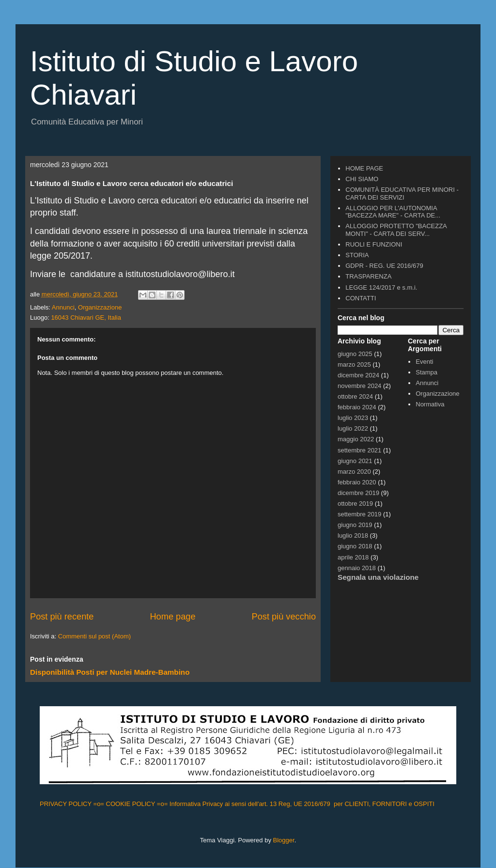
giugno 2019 (355, 525)
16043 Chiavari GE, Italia (86, 318)
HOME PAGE (364, 168)
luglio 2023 (353, 418)
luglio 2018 (353, 535)
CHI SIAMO (362, 179)
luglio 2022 (353, 428)
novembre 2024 (359, 386)
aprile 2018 (353, 557)
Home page (172, 617)
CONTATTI (361, 298)
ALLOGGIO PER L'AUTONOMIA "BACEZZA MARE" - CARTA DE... (393, 212)
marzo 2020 (354, 472)
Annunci (63, 307)
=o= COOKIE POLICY (125, 804)
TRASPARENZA (368, 276)
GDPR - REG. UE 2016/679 (384, 266)
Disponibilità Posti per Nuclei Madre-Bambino (110, 672)
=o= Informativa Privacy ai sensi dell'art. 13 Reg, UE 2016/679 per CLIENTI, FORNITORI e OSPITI (297, 804)
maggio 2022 (356, 439)
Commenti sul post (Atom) (94, 636)
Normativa (430, 404)
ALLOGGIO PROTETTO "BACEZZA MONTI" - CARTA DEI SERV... (396, 230)
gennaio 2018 (357, 568)
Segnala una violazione (378, 577)
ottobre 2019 (355, 504)
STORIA (357, 255)
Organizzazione (100, 307)
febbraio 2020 (357, 482)
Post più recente (62, 617)
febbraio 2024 (357, 407)
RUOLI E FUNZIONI (374, 244)
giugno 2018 (355, 546)
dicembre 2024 (358, 375)
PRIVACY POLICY (67, 804)
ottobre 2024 (355, 396)
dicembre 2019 (358, 493)
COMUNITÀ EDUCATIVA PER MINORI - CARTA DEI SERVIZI (402, 194)
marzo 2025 (354, 364)
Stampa (426, 372)
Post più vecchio (284, 617)
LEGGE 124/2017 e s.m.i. (381, 287)
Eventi (424, 362)
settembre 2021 (359, 450)
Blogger (284, 840)
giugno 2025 (355, 354)
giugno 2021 (355, 461)
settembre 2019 (359, 514)
